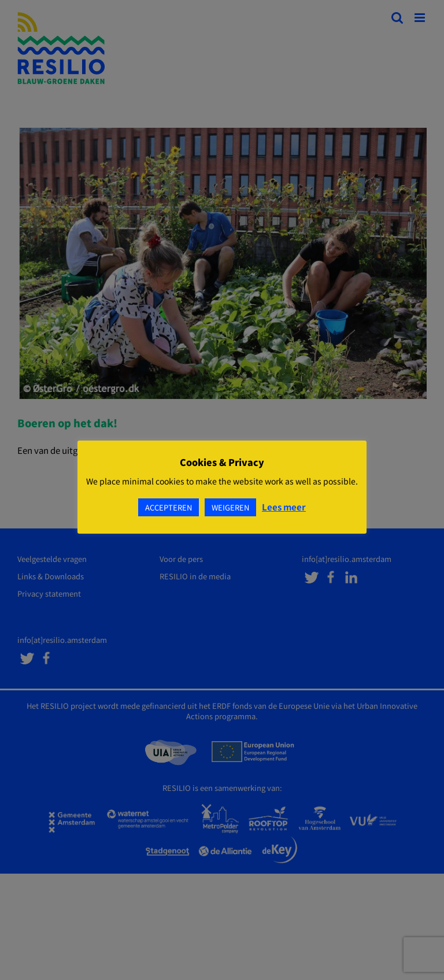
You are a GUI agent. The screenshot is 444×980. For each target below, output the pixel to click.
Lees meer (284, 507)
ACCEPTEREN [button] (169, 507)
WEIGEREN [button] (230, 507)
